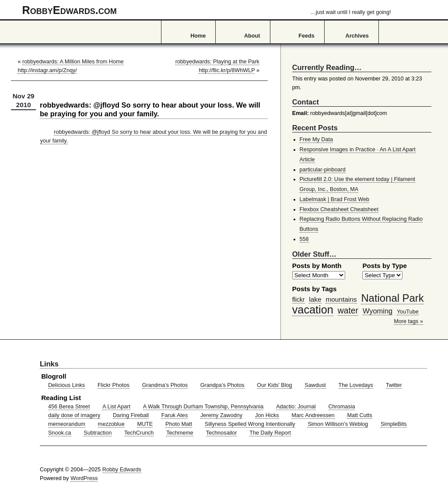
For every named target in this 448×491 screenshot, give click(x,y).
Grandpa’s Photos (222, 385)
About (252, 36)
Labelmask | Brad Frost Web (335, 199)
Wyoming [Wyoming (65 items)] (378, 311)
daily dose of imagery (74, 415)
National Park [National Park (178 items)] (392, 298)
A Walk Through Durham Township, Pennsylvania (203, 407)
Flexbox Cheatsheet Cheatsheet (339, 209)
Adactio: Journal (296, 407)
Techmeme (180, 433)
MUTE (145, 424)
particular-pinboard (323, 170)
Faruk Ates (175, 415)
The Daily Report (270, 433)
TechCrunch (139, 433)
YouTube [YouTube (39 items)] (408, 312)
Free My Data (316, 139)
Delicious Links (66, 385)
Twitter (394, 385)
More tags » (408, 321)
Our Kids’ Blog (274, 385)
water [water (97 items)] (348, 310)
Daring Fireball (131, 415)
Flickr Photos (114, 385)
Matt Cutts (360, 415)
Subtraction (98, 433)
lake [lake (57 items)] (315, 299)
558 (304, 239)
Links (49, 364)
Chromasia (341, 407)
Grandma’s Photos (165, 385)
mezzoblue (111, 424)
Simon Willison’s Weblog (338, 424)
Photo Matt (179, 424)
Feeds (306, 36)
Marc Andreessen (313, 415)
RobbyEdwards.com (207, 10)
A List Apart (116, 407)
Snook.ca (60, 433)
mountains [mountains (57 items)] (341, 299)
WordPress (84, 478)
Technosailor (222, 433)
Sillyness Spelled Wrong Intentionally (250, 424)
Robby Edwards (122, 470)
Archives (357, 36)
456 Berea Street (69, 407)
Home (198, 36)
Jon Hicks (267, 415)
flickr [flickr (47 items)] (299, 299)
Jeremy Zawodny (221, 415)
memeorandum (67, 424)
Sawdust (315, 385)
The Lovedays (356, 385)
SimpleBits (394, 424)
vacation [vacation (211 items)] (313, 310)
